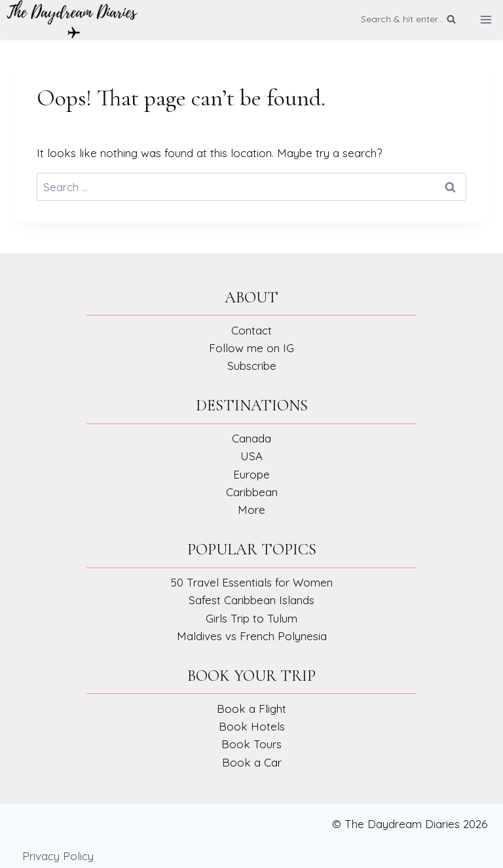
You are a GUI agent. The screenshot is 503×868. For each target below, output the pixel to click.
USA (251, 456)
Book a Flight (251, 709)
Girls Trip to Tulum (251, 618)
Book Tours (251, 744)
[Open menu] (486, 19)
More (251, 510)
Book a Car (252, 762)
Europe (251, 474)
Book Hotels (252, 726)
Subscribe (252, 366)
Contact (251, 330)
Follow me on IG (251, 348)
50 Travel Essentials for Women (252, 582)
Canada (251, 438)
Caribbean (252, 492)
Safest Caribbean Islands (251, 600)
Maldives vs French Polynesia (252, 636)
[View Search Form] (408, 19)
